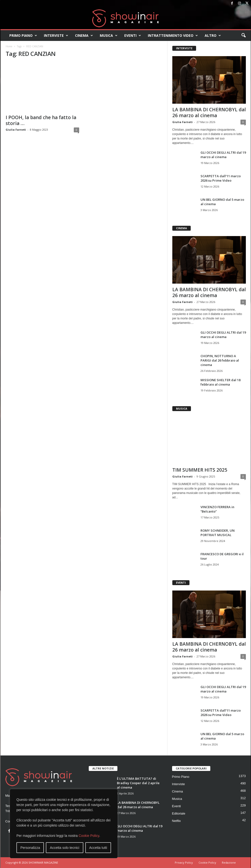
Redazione (229, 862)
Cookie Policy (89, 836)
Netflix (176, 821)
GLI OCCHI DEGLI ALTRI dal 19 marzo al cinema (223, 155)
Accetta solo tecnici (65, 848)
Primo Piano (23, 36)
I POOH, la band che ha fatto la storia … (41, 120)
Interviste (56, 36)
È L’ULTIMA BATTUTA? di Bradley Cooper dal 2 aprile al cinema (138, 783)
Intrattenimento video (173, 36)
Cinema (84, 36)
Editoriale (179, 813)
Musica (109, 36)
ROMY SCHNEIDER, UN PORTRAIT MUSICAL (218, 533)
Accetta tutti (98, 848)
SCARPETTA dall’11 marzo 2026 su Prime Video (221, 178)
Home (9, 46)
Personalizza (30, 848)
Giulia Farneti (16, 130)
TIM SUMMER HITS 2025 (200, 470)
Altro (213, 36)
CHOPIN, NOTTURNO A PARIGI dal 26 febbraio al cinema (220, 360)
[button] (243, 36)
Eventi (133, 36)
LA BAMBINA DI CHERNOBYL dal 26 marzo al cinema (209, 113)
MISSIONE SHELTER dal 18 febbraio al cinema (220, 382)
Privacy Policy (184, 862)
